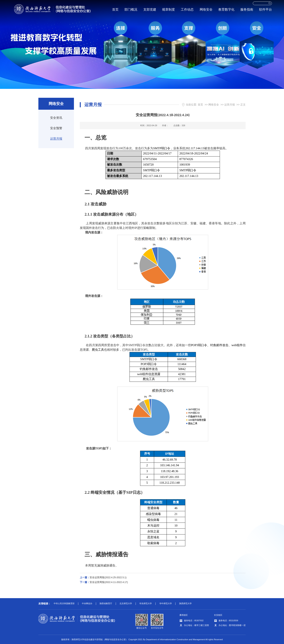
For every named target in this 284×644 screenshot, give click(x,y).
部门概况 (130, 9)
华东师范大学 (146, 603)
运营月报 (56, 139)
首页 (115, 9)
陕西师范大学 (185, 603)
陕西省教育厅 (106, 603)
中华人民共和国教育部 (64, 603)
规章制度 (168, 9)
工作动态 (187, 9)
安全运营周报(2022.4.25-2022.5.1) (103, 577)
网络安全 (206, 9)
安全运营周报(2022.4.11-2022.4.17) (104, 582)
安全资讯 (56, 118)
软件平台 (265, 9)
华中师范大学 (166, 603)
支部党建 (149, 9)
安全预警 (56, 128)
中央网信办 (87, 603)
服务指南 (246, 9)
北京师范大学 (126, 603)
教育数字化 (226, 9)
